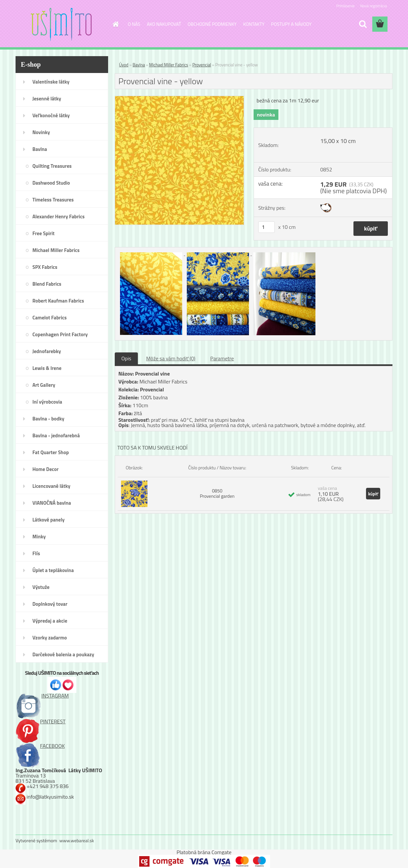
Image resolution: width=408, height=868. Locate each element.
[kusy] (266, 227)
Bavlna (139, 65)
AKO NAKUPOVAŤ (164, 24)
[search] (363, 24)
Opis (126, 358)
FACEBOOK (40, 746)
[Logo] (61, 24)
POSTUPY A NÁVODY (291, 24)
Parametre (222, 358)
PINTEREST (41, 721)
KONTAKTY (254, 24)
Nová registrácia (373, 6)
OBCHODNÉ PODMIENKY (212, 24)
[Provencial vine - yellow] (179, 99)
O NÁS (134, 24)
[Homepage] (115, 24)
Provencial (202, 65)
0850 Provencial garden (217, 493)
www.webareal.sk (77, 840)
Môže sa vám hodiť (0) (171, 358)
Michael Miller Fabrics (169, 65)
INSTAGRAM (42, 696)
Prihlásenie (345, 6)
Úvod (124, 65)
